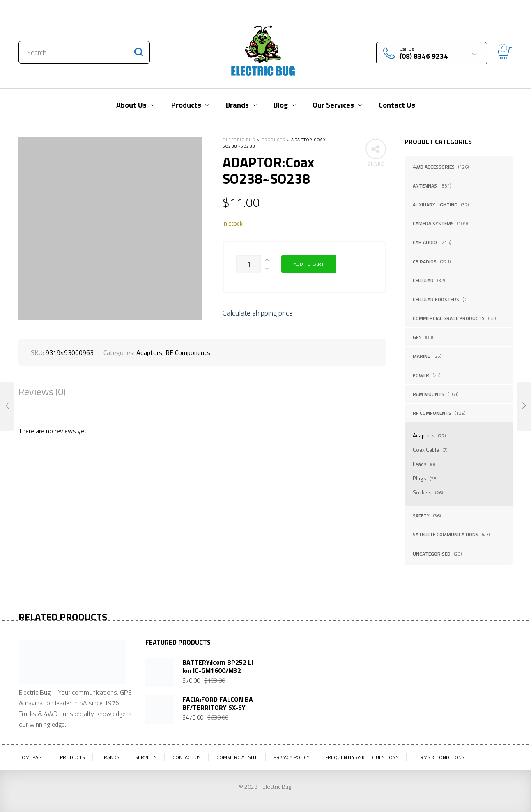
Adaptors (424, 435)
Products (72, 757)
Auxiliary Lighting (435, 205)
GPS (417, 337)
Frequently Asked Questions (362, 757)
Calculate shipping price (258, 313)
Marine (421, 356)
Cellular (423, 280)
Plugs (420, 478)
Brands (110, 757)
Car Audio (425, 242)
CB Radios (425, 262)
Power (421, 375)
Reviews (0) (42, 392)
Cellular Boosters (436, 299)
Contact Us (36, 9)
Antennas (425, 186)
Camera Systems (433, 223)
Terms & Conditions (439, 757)
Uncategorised (432, 554)
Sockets (422, 492)
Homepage (31, 757)
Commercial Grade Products (449, 318)
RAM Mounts (429, 394)
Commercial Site (237, 757)
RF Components (432, 413)
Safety (421, 516)
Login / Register (426, 9)
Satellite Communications (446, 534)
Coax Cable (426, 450)
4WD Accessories (434, 167)
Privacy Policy (292, 757)
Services (146, 757)
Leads (420, 464)
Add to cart (309, 264)
